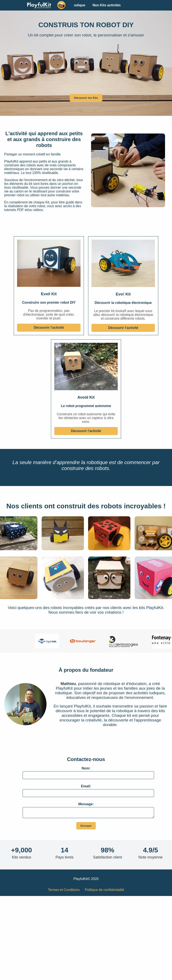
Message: (86, 804)
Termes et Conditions (64, 891)
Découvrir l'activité (49, 328)
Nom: (86, 768)
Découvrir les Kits (86, 98)
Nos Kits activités (107, 5)
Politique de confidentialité (104, 891)
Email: (86, 786)
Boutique (78, 5)
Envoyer (86, 827)
